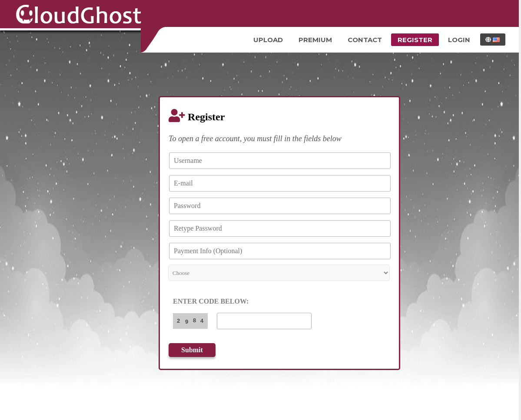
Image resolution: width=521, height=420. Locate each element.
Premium (315, 40)
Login (459, 40)
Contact (365, 40)
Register (415, 40)
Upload (268, 40)
